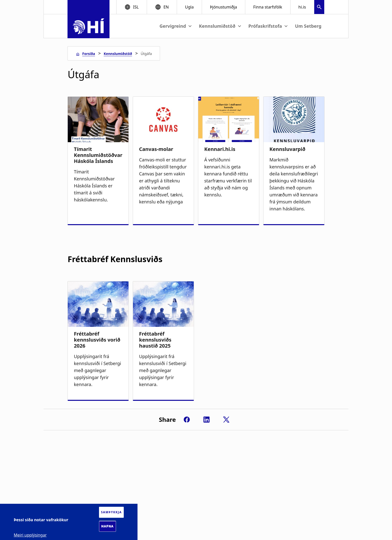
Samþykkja (111, 512)
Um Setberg (308, 26)
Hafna (107, 526)
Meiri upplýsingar (30, 535)
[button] (319, 8)
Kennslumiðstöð (118, 54)
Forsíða (89, 54)
